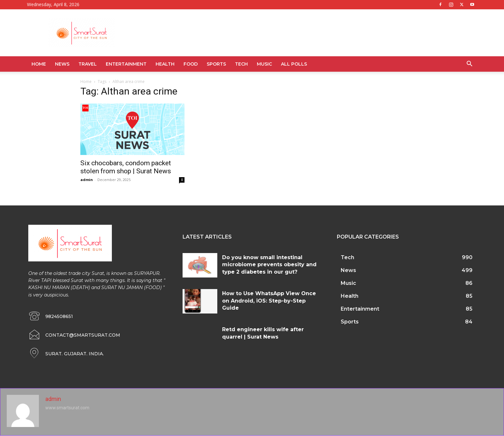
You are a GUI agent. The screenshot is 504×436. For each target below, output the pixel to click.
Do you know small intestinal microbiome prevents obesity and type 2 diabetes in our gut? (269, 265)
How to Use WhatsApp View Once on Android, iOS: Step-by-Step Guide (269, 301)
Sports (216, 64)
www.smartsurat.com (67, 408)
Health (165, 64)
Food (191, 64)
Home (39, 64)
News (62, 64)
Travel (88, 64)
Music (264, 64)
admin (87, 180)
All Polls (294, 64)
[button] (469, 64)
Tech (241, 64)
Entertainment (126, 64)
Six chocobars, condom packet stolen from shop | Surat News (126, 167)
